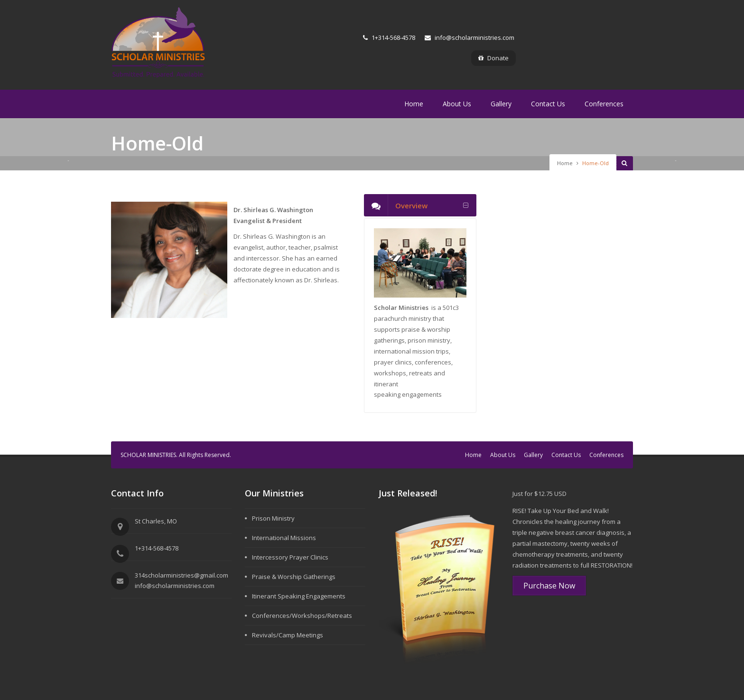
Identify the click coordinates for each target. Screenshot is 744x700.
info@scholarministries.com (470, 37)
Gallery (501, 104)
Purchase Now (549, 586)
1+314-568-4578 (389, 37)
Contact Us (548, 104)
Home (414, 104)
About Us (457, 104)
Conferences (604, 104)
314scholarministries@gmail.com (181, 575)
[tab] (420, 205)
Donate (493, 58)
